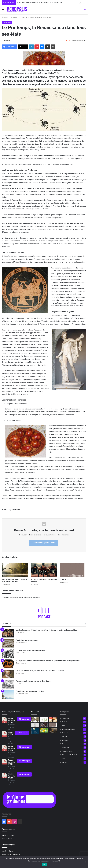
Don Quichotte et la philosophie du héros (31, 650)
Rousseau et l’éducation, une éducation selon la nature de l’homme (40, 671)
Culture (64, 762)
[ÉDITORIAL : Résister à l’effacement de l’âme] (44, 570)
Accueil (5, 17)
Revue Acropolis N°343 (12, 776)
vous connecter (15, 597)
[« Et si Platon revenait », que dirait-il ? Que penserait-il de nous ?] (53, 730)
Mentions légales (8, 851)
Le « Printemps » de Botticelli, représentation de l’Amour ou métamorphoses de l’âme (47, 630)
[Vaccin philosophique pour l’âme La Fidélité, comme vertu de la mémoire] (35, 719)
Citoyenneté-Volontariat (70, 755)
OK (45, 865)
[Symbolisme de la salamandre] (8, 643)
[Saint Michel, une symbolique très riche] (8, 694)
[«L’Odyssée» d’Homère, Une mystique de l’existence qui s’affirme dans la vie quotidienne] (8, 664)
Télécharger (24, 719)
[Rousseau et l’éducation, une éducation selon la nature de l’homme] (8, 674)
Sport (64, 759)
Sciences (65, 740)
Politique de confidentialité (11, 854)
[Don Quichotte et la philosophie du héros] (8, 654)
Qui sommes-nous (8, 835)
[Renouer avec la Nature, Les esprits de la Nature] (8, 684)
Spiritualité (65, 733)
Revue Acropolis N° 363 (12, 721)
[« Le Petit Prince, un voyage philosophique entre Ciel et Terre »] (35, 731)
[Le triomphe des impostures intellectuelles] (53, 719)
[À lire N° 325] (73, 570)
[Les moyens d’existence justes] (44, 730)
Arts (63, 726)
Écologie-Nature (67, 751)
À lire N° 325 (65, 580)
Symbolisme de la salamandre (27, 640)
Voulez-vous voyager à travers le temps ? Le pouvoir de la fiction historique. (42, 2)
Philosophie (14, 17)
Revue (64, 744)
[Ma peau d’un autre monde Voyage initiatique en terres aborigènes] (44, 725)
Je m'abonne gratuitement (44, 543)
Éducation (65, 748)
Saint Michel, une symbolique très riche (30, 691)
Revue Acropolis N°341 (12, 762)
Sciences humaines (69, 729)
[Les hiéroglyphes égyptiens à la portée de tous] (35, 725)
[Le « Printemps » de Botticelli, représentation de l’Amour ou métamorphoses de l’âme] (8, 633)
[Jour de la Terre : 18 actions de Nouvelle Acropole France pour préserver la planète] (44, 719)
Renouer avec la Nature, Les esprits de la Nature (33, 681)
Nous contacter (7, 839)
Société (64, 722)
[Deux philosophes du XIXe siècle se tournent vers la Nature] (15, 570)
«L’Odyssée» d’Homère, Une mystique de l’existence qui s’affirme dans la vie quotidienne (48, 661)
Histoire (64, 737)
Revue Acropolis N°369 (12, 749)
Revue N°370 (10, 733)
